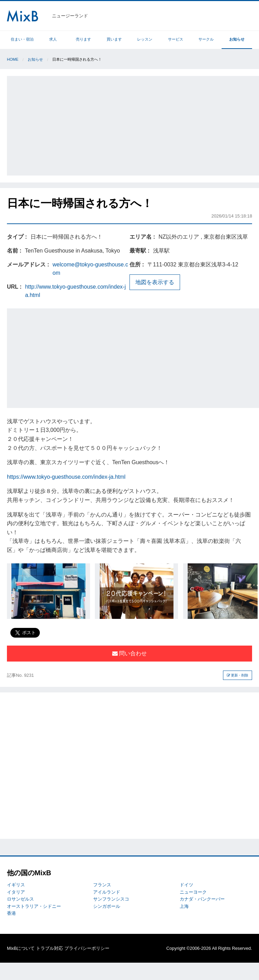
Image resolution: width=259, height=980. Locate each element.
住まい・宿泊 (22, 39)
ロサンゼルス (20, 899)
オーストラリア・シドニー (34, 906)
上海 (184, 906)
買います (114, 39)
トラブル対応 (50, 948)
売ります (83, 39)
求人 (53, 39)
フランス (102, 885)
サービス (176, 39)
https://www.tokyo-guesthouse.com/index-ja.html (66, 477)
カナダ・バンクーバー (202, 899)
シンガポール (107, 906)
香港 (11, 913)
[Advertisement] (133, 125)
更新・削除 (238, 675)
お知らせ (237, 39)
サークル (206, 39)
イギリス (16, 885)
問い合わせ (129, 653)
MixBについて (21, 948)
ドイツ (186, 885)
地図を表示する (155, 282)
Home (13, 59)
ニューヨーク (193, 892)
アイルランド (107, 892)
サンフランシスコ (111, 899)
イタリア (16, 892)
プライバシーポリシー (87, 948)
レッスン (145, 39)
